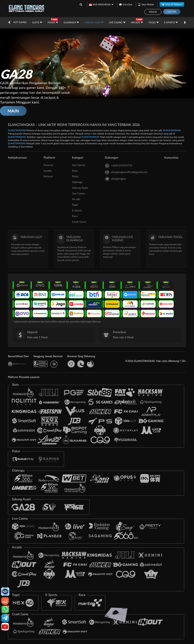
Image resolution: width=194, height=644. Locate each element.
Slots (37, 22)
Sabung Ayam (94, 22)
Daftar (172, 12)
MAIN (13, 111)
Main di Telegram (172, 5)
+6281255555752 (119, 166)
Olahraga (71, 22)
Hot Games (20, 22)
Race (75, 216)
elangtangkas (115, 179)
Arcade (137, 22)
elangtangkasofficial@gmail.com (126, 172)
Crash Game (79, 222)
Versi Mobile (146, 5)
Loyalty (48, 171)
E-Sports (171, 22)
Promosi (48, 165)
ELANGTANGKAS (17, 130)
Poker (53, 22)
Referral (48, 177)
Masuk (153, 12)
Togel (153, 22)
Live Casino (117, 22)
